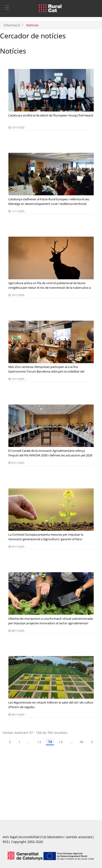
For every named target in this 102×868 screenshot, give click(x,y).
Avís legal (10, 837)
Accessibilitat (29, 837)
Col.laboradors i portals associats (67, 837)
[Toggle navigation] (7, 7)
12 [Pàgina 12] (39, 742)
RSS (6, 842)
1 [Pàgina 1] (19, 742)
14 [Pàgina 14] (61, 742)
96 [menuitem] (82, 742)
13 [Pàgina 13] (50, 742)
